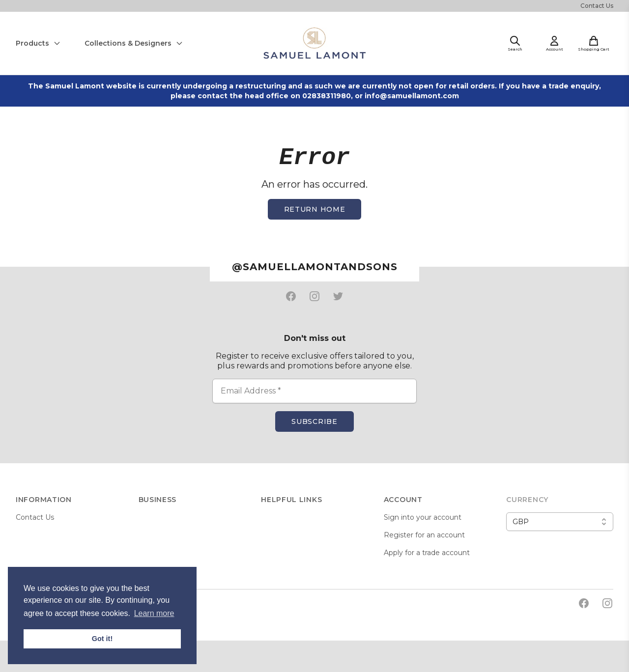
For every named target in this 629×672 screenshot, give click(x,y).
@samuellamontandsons (315, 267)
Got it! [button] (102, 639)
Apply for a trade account (427, 553)
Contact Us (597, 6)
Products (38, 43)
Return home (315, 209)
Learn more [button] (154, 613)
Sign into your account (423, 517)
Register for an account (424, 535)
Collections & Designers (134, 43)
